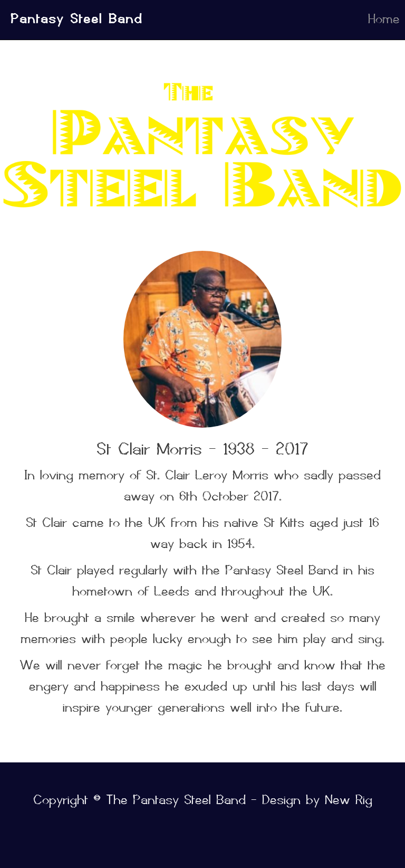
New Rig (349, 799)
